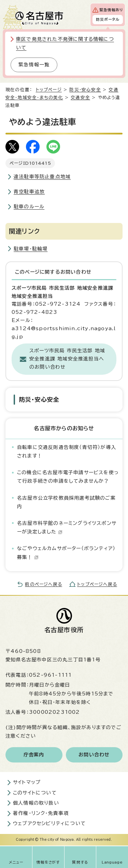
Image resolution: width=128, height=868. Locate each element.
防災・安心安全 (85, 90)
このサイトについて (35, 793)
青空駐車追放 (29, 192)
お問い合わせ (94, 755)
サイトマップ (27, 782)
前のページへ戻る (44, 584)
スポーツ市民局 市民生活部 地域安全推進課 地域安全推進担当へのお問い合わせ (67, 359)
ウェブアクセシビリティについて (49, 823)
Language (112, 862)
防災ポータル (108, 19)
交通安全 (80, 98)
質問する (80, 862)
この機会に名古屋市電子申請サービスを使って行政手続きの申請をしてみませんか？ (68, 477)
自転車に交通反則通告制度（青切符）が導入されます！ (67, 452)
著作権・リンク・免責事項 (41, 813)
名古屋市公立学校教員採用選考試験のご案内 (66, 502)
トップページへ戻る (97, 584)
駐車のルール (29, 207)
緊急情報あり (111, 10)
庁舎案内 (34, 755)
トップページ (49, 90)
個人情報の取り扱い (36, 803)
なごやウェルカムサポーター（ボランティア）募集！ (66, 553)
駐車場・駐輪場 (31, 249)
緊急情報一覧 (34, 65)
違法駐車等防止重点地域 (42, 177)
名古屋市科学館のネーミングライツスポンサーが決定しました (67, 527)
